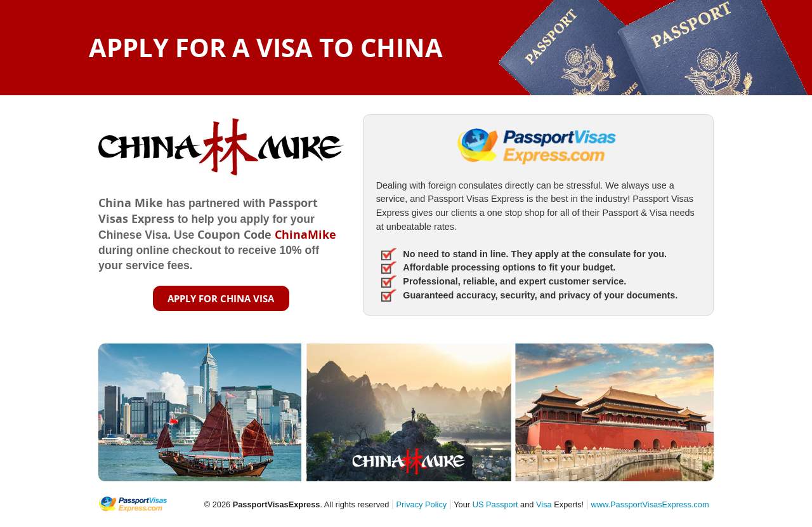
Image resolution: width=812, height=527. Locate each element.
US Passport (495, 504)
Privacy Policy (422, 504)
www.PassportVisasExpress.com (650, 504)
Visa (544, 504)
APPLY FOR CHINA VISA (221, 298)
